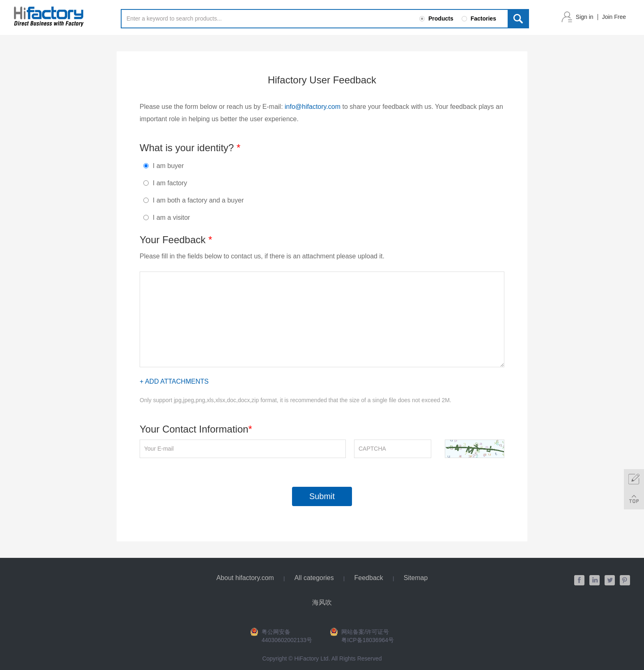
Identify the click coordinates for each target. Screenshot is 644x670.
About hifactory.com (245, 578)
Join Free (614, 17)
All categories (314, 578)
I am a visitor (167, 218)
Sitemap (416, 578)
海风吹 (322, 602)
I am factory (165, 183)
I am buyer (164, 166)
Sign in (585, 17)
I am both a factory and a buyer (193, 200)
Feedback (369, 578)
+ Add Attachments (174, 381)
